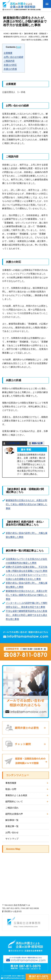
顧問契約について (14, 801)
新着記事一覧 (12, 826)
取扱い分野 (11, 789)
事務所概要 (11, 783)
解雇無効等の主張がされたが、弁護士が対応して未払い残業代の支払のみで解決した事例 (27, 504)
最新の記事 (37, 443)
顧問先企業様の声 (14, 814)
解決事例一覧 (12, 820)
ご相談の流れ (12, 808)
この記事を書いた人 (16, 443)
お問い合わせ (12, 832)
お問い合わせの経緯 (13, 57)
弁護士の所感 (10, 69)
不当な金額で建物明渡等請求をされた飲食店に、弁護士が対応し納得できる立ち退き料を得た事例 (27, 615)
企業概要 (8, 53)
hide (18, 47)
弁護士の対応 (10, 65)
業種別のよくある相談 (16, 795)
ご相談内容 (9, 61)
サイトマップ (12, 839)
